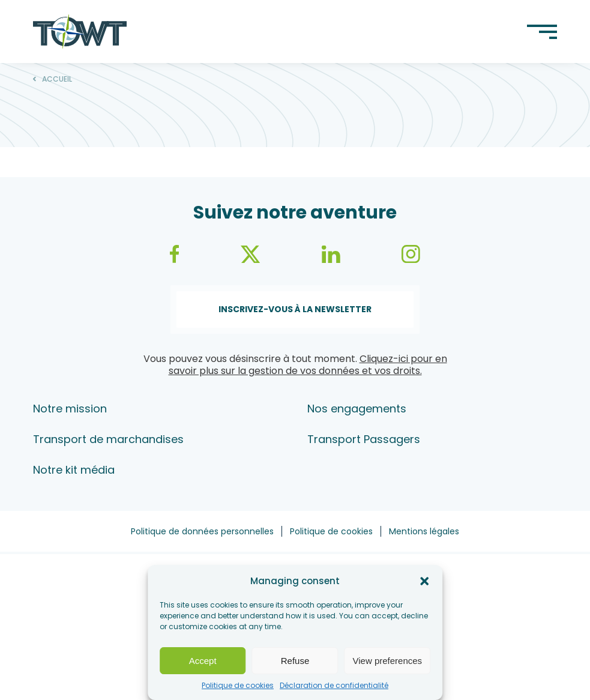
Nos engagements (357, 409)
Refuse (295, 661)
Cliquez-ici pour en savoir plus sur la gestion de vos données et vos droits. (308, 365)
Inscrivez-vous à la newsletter (295, 309)
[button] (424, 581)
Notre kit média (74, 470)
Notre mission (70, 409)
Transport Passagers (364, 439)
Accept (203, 661)
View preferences (388, 661)
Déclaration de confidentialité (334, 685)
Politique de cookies (238, 685)
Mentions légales (424, 531)
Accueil (57, 79)
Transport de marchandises (108, 439)
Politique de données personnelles (202, 531)
